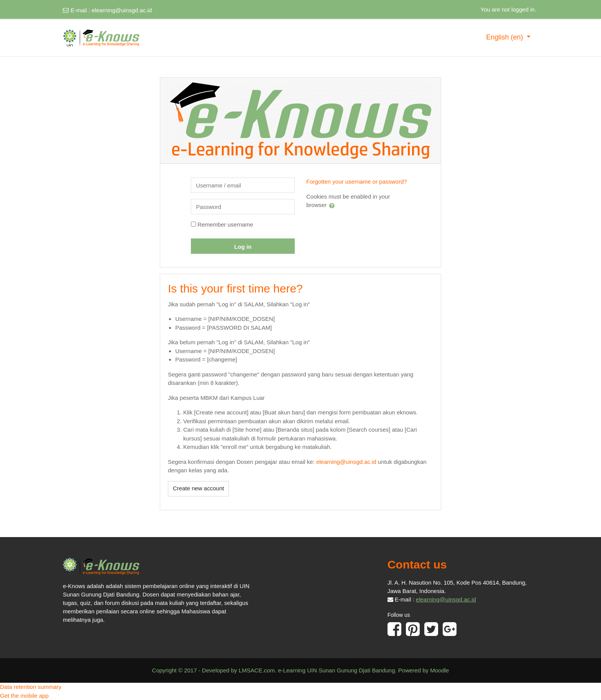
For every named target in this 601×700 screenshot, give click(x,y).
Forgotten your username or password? (357, 182)
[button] (333, 205)
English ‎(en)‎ (505, 37)
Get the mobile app (24, 696)
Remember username (225, 224)
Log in (243, 247)
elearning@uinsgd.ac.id (122, 10)
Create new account (198, 488)
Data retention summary (31, 687)
